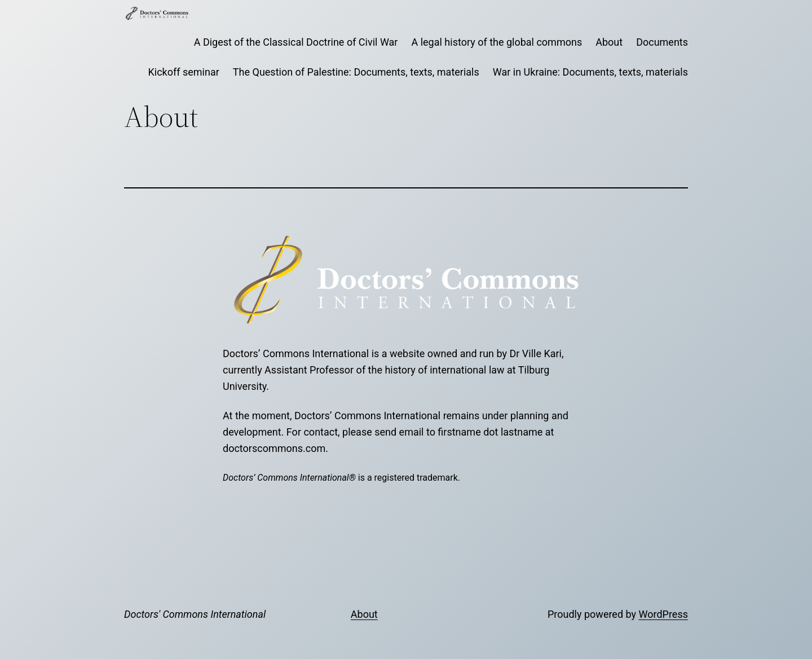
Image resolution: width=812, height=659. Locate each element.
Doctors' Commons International (195, 614)
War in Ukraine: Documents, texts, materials (590, 72)
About (609, 42)
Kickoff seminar (184, 72)
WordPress (663, 614)
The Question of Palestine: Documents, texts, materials (356, 72)
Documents (662, 42)
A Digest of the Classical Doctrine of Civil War (296, 42)
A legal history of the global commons (497, 42)
